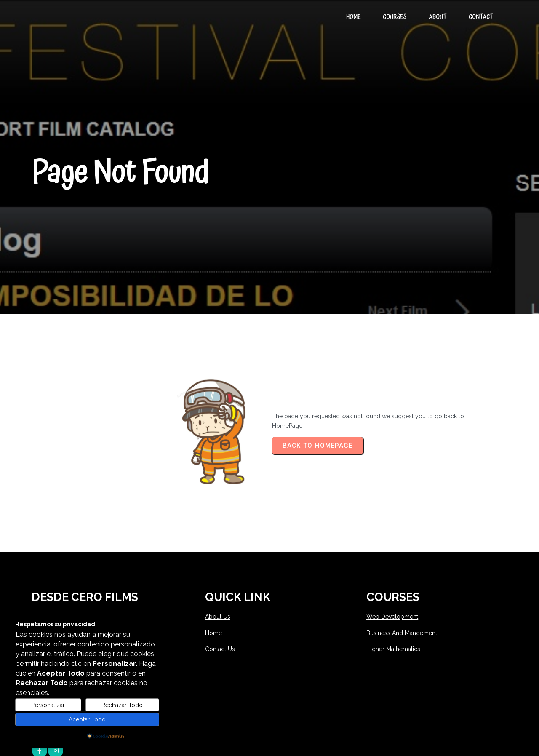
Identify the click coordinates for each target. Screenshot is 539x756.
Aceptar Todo (87, 719)
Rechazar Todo (122, 705)
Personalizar (48, 705)
